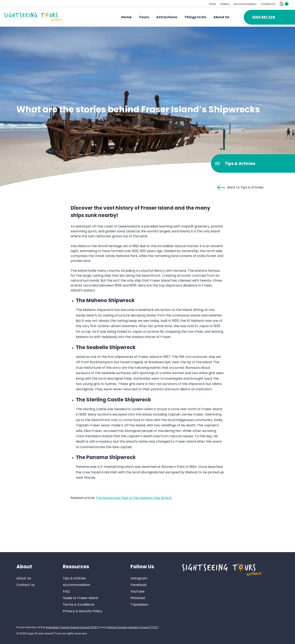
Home (126, 17)
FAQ (66, 591)
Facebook (139, 585)
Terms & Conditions (79, 605)
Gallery (225, 4)
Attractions (167, 17)
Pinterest (138, 598)
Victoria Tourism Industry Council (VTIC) (132, 627)
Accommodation (245, 4)
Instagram (139, 578)
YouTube (137, 591)
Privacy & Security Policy (83, 611)
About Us (221, 17)
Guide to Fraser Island (80, 598)
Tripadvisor (140, 605)
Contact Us (268, 4)
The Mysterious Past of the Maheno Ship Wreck (134, 498)
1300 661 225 (264, 17)
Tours (144, 17)
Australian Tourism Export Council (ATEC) (73, 627)
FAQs (213, 4)
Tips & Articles (74, 578)
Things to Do (195, 17)
